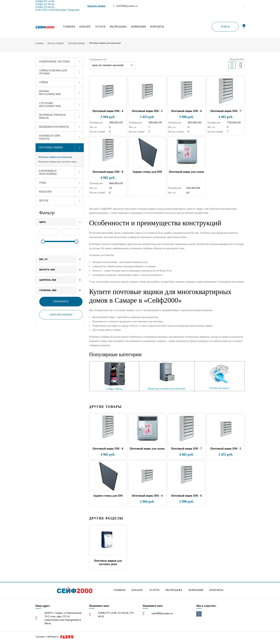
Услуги (100, 27)
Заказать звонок (96, 6)
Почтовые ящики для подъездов (55, 157)
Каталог (85, 27)
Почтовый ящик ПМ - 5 (147, 111)
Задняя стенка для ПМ (147, 172)
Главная (69, 27)
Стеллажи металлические (50, 105)
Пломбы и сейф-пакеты (50, 137)
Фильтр (47, 213)
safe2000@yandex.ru (162, 613)
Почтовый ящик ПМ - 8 (108, 172)
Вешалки (45, 192)
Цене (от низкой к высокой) (108, 65)
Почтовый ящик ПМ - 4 (108, 111)
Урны (42, 183)
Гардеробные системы (54, 62)
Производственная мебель (52, 116)
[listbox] (112, 65)
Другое (44, 201)
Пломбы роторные (219, 388)
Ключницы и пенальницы (48, 172)
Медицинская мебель (54, 127)
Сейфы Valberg (114, 389)
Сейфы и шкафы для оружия (53, 72)
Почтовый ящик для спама (186, 172)
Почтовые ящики (76, 43)
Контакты (157, 27)
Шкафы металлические (50, 93)
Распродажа (118, 27)
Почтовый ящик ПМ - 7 (226, 111)
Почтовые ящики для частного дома (57, 162)
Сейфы (43, 82)
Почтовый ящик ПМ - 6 (186, 111)
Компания (138, 27)
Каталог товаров (56, 43)
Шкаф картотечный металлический (166, 389)
